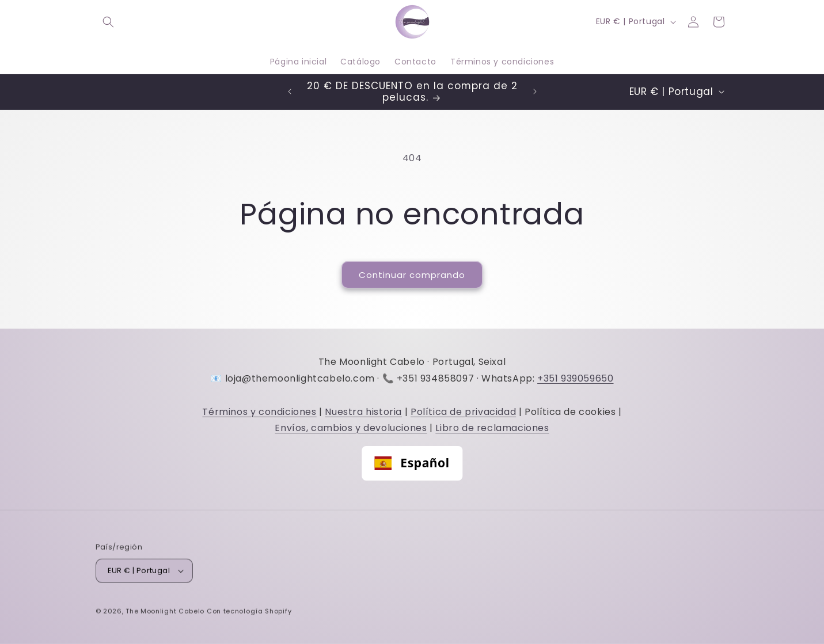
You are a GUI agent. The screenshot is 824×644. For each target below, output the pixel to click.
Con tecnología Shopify (249, 613)
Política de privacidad (463, 412)
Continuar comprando (412, 275)
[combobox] (412, 463)
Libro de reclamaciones (492, 428)
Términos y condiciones (259, 412)
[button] (108, 22)
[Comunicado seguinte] (535, 92)
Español (412, 463)
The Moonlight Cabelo (165, 613)
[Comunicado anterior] (290, 92)
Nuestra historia (363, 412)
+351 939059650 (575, 378)
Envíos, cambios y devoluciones (351, 428)
